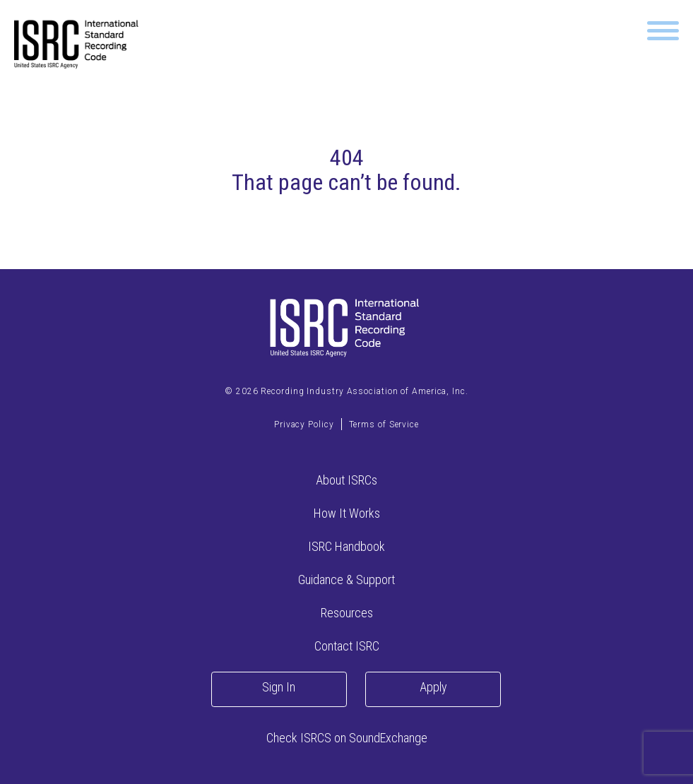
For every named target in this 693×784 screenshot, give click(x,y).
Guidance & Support (346, 580)
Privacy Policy (304, 424)
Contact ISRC (347, 646)
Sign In (279, 687)
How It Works (347, 513)
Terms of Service (384, 424)
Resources (347, 613)
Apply (433, 687)
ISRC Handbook (346, 546)
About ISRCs (346, 480)
